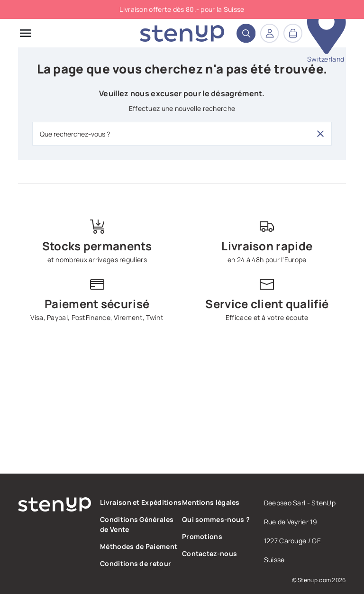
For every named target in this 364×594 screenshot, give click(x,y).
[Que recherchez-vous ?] (182, 134)
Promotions (202, 536)
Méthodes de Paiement (139, 546)
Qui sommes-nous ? (216, 519)
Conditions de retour (136, 563)
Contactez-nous (209, 553)
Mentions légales (211, 502)
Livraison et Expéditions (141, 502)
